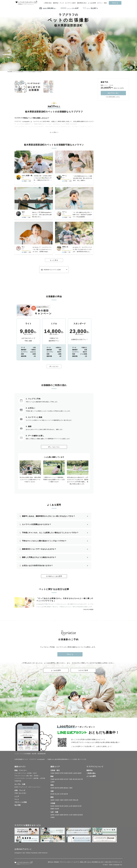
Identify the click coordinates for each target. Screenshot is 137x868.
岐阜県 (57, 788)
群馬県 (62, 780)
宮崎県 (75, 815)
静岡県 (62, 788)
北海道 (53, 774)
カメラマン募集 (78, 862)
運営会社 (51, 862)
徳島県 (75, 807)
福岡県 (53, 815)
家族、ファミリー (21, 771)
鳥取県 (53, 807)
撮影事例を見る (82, 3)
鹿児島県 (80, 815)
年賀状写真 (18, 781)
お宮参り (30, 774)
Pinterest (45, 853)
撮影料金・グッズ (58, 3)
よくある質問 (92, 3)
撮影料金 (90, 771)
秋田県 (70, 774)
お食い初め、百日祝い (32, 776)
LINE (40, 853)
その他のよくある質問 (54, 577)
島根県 (57, 807)
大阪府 (62, 800)
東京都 (75, 780)
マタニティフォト (20, 776)
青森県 (57, 774)
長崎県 (62, 815)
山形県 (75, 774)
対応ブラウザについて (115, 862)
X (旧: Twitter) (26, 853)
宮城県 (66, 774)
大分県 (70, 815)
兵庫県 (66, 800)
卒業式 (17, 793)
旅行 (25, 793)
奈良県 (70, 800)
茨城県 (53, 780)
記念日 (17, 787)
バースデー (29, 779)
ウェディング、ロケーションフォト (30, 787)
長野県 (53, 788)
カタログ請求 (83, 671)
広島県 (66, 807)
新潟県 (53, 794)
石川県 (62, 794)
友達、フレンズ (20, 791)
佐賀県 (57, 815)
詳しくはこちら (54, 367)
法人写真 (18, 805)
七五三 (35, 774)
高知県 (57, 809)
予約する (115, 3)
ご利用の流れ (48, 3)
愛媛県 (53, 809)
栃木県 (57, 780)
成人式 (21, 793)
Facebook (34, 853)
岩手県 (62, 774)
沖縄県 (53, 818)
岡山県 (62, 807)
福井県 (66, 794)
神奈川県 (80, 780)
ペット (17, 800)
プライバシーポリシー (66, 862)
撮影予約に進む (113, 93)
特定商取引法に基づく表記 (100, 862)
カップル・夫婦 (20, 785)
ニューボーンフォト (21, 774)
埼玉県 (66, 780)
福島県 (79, 774)
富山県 (57, 794)
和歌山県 (76, 800)
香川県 (79, 807)
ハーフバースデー (20, 779)
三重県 (70, 788)
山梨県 (53, 782)
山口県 (70, 807)
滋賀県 (53, 800)
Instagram (18, 853)
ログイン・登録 (102, 3)
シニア (17, 797)
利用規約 (56, 862)
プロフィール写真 (21, 803)
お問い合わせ (87, 862)
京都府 (57, 800)
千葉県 (70, 780)
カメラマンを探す (70, 3)
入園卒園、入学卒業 (39, 779)
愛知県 (66, 788)
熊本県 (66, 815)
